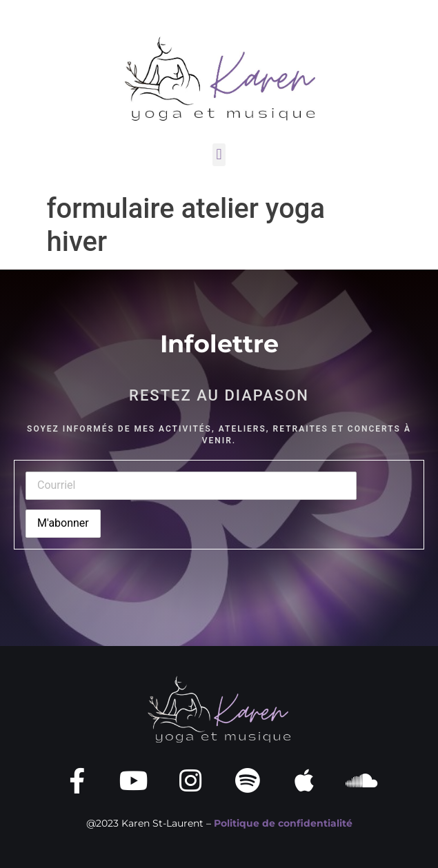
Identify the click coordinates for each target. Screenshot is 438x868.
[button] (219, 155)
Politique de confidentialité (283, 823)
